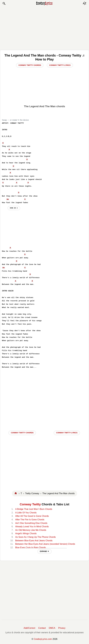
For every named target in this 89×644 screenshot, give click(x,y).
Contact (42, 628)
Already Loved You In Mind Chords (32, 527)
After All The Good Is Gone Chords (32, 516)
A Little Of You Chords (26, 513)
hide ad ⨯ (14, 208)
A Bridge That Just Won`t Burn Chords (34, 509)
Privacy (62, 628)
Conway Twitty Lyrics (60, 65)
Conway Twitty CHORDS (22, 433)
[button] (4, 4)
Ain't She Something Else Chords (31, 523)
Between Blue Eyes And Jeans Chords (34, 541)
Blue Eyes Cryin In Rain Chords (31, 547)
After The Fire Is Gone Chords (30, 520)
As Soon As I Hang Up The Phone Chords (35, 537)
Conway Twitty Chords (30, 65)
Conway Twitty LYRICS (67, 433)
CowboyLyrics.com (43, 639)
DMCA (52, 628)
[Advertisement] (45, 28)
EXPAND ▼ (44, 551)
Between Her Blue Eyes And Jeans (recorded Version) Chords (45, 544)
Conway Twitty (30, 504)
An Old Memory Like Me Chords (31, 530)
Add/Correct (29, 628)
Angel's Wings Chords (26, 533)
